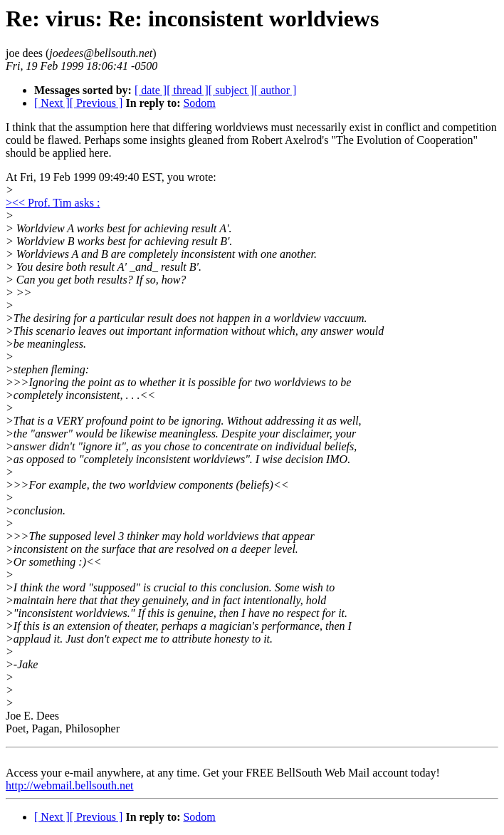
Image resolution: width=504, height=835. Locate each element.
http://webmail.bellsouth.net (70, 785)
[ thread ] (188, 90)
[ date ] (151, 90)
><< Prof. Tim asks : (53, 203)
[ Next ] (52, 103)
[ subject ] (231, 90)
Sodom (199, 103)
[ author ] (275, 90)
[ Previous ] (96, 103)
